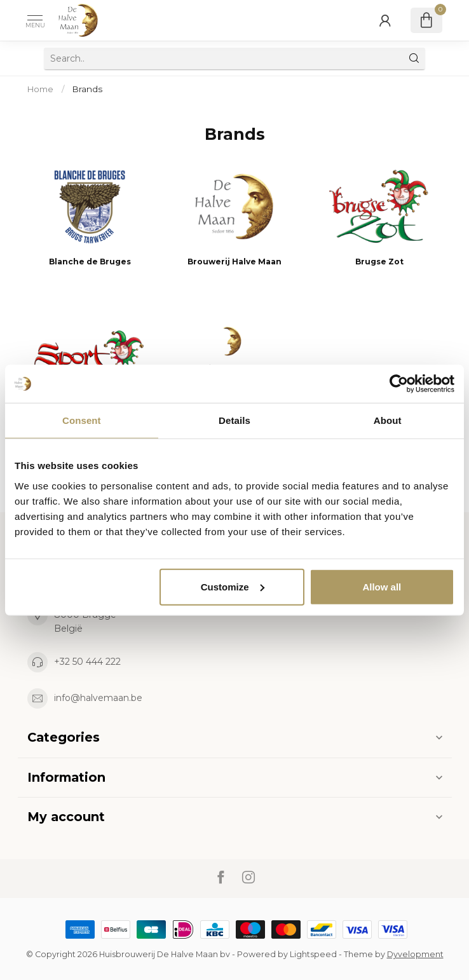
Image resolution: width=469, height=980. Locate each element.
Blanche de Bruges (90, 262)
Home (40, 89)
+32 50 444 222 (87, 662)
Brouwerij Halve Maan (234, 262)
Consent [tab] (82, 420)
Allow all (382, 586)
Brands (87, 89)
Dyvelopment (415, 954)
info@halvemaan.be (98, 698)
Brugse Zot (379, 262)
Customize (233, 586)
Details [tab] (234, 420)
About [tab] (388, 420)
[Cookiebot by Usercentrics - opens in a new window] (399, 384)
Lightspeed (313, 954)
